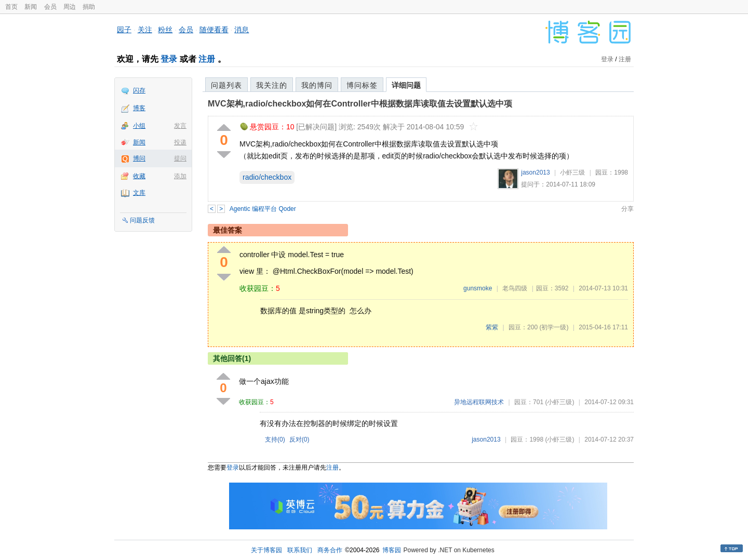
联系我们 (300, 550)
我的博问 (317, 85)
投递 (180, 142)
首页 (11, 7)
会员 (50, 7)
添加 (180, 176)
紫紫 (492, 327)
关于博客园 (266, 550)
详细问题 (406, 85)
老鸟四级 (515, 288)
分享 (627, 209)
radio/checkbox (267, 177)
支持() (275, 439)
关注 (145, 30)
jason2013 (535, 172)
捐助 (89, 7)
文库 (139, 193)
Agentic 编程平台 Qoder (263, 209)
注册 (207, 59)
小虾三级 (572, 172)
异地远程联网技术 (479, 402)
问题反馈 (142, 220)
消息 (242, 30)
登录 (169, 59)
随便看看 (214, 30)
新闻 (31, 7)
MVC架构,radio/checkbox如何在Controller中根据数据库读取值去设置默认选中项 (360, 104)
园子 (124, 30)
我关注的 (272, 85)
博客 (139, 108)
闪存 (139, 90)
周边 (70, 7)
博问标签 (362, 85)
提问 (180, 158)
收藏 (139, 176)
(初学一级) (554, 327)
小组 (139, 126)
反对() (299, 439)
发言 (180, 126)
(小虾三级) (559, 402)
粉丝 (165, 30)
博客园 (392, 550)
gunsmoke (478, 288)
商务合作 (330, 550)
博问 (139, 158)
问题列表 (226, 85)
